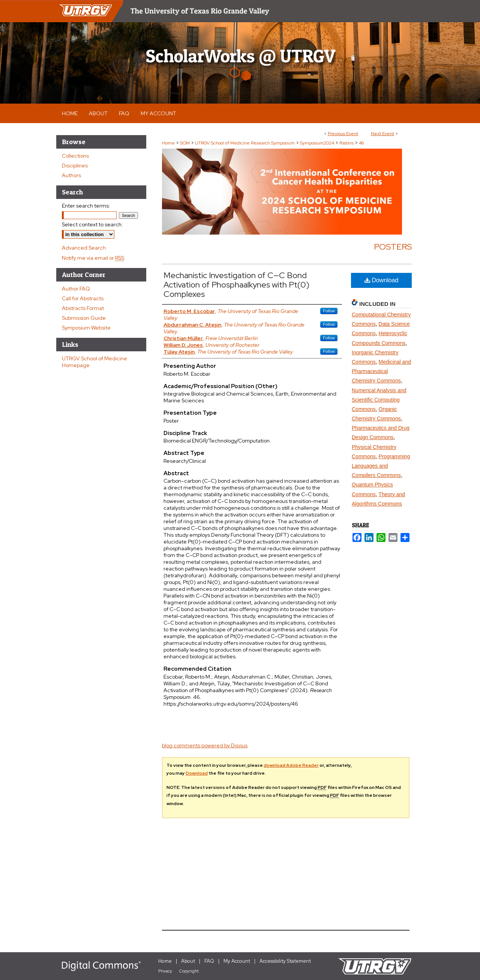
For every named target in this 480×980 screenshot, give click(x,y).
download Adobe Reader (291, 765)
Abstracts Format (83, 308)
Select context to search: (92, 224)
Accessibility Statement (285, 961)
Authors (71, 175)
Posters (347, 143)
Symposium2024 (318, 143)
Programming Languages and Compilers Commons (381, 466)
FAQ (209, 961)
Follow (329, 311)
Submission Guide (84, 318)
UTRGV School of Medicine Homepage (94, 362)
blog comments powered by (205, 745)
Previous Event (343, 134)
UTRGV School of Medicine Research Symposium (245, 143)
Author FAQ (76, 289)
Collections (75, 156)
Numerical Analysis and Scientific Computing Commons (379, 400)
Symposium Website (86, 328)
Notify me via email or (93, 258)
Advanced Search (84, 248)
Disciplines (75, 166)
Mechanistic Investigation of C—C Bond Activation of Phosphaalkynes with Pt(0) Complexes (236, 285)
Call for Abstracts (83, 298)
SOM (185, 143)
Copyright (189, 971)
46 (361, 143)
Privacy (165, 971)
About (188, 961)
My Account (237, 961)
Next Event (382, 134)
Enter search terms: (86, 206)
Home (168, 143)
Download (382, 280)
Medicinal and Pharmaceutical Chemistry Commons (381, 371)
